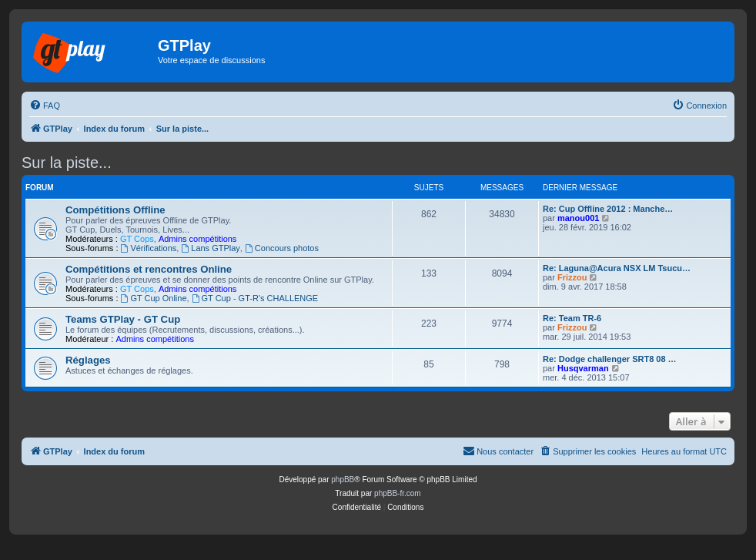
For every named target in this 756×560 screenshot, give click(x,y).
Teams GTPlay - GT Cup (123, 319)
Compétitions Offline (115, 210)
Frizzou (572, 277)
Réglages (88, 360)
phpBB (343, 480)
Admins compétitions (198, 239)
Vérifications (149, 248)
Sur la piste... (67, 163)
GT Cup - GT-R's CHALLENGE (255, 298)
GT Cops (137, 239)
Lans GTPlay (210, 248)
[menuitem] (45, 106)
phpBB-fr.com (398, 493)
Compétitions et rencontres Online (149, 269)
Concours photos (282, 248)
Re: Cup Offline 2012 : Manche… (608, 209)
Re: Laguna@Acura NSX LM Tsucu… (617, 268)
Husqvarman (583, 368)
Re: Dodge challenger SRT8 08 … (610, 359)
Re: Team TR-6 (572, 318)
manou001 (578, 218)
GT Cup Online (154, 298)
